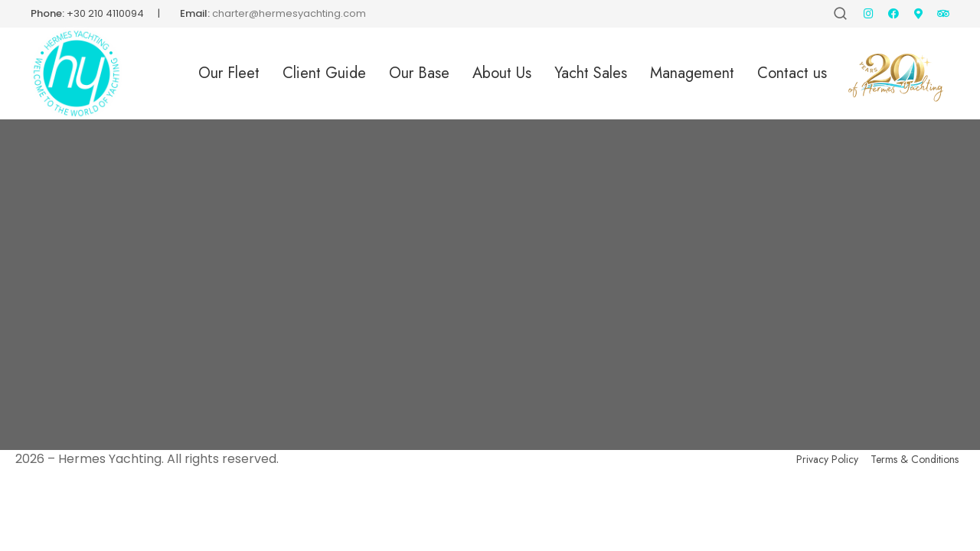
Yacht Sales (591, 73)
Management (692, 73)
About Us (502, 73)
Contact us (792, 73)
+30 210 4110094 (105, 13)
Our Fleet (229, 73)
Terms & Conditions (915, 459)
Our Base (419, 73)
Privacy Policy (827, 459)
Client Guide (324, 73)
